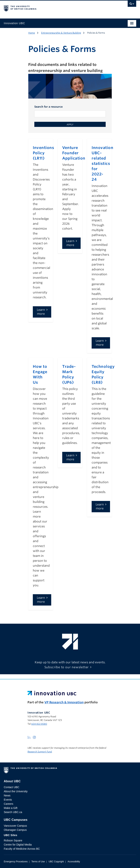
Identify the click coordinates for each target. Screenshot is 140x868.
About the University (16, 791)
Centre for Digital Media (18, 845)
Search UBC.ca (13, 812)
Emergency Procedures (16, 862)
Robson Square (13, 840)
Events (8, 800)
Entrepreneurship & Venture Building (61, 33)
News (7, 795)
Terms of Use (38, 862)
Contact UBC (12, 787)
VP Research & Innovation (64, 702)
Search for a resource (48, 107)
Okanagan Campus (15, 830)
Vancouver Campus (15, 826)
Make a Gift (11, 808)
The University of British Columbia (50, 8)
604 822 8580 (39, 724)
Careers (9, 804)
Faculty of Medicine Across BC (22, 849)
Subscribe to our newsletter (67, 667)
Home (32, 33)
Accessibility (74, 862)
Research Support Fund (40, 752)
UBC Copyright (56, 862)
